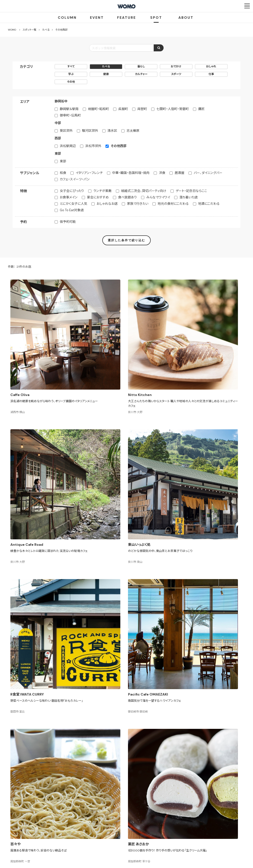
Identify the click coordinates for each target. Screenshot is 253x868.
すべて (71, 66)
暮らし (141, 66)
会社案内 (84, 839)
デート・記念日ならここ (191, 191)
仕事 (211, 74)
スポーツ (176, 74)
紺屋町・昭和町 (98, 109)
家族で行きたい (138, 204)
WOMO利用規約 (132, 821)
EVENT (97, 18)
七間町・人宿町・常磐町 (173, 109)
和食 (63, 173)
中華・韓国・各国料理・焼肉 (131, 173)
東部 (63, 161)
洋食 (162, 173)
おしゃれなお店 (107, 204)
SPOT (156, 18)
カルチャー (141, 74)
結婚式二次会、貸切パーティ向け (144, 191)
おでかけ (176, 66)
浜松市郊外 (93, 146)
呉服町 (123, 109)
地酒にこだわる (209, 204)
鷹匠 (201, 109)
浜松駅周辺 (68, 146)
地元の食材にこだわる (173, 204)
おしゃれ (211, 66)
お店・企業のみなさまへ (102, 821)
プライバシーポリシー (111, 839)
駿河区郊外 (90, 131)
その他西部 (119, 146)
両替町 (142, 109)
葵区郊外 (66, 131)
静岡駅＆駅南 (69, 109)
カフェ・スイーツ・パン (75, 179)
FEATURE (126, 18)
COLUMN (67, 18)
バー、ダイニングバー (208, 173)
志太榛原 (133, 131)
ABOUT (186, 18)
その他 (71, 82)
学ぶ (71, 74)
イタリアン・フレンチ (89, 173)
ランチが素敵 (103, 191)
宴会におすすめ (98, 197)
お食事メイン (69, 197)
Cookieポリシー (141, 839)
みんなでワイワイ (158, 197)
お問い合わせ (166, 839)
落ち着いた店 (189, 197)
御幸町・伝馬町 (70, 115)
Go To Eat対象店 (72, 210)
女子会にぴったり (72, 191)
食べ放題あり (127, 197)
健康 (106, 74)
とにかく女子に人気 (74, 204)
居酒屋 (179, 173)
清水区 (112, 131)
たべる (106, 66)
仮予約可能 (68, 222)
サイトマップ (156, 821)
